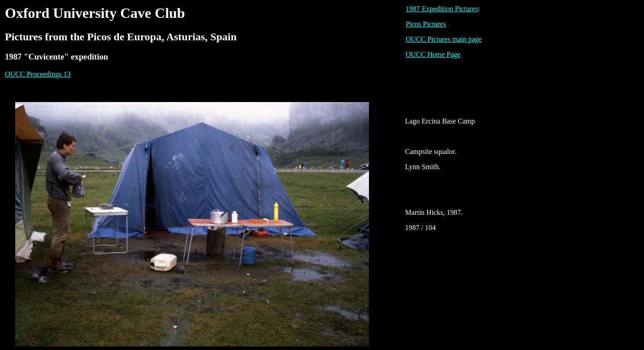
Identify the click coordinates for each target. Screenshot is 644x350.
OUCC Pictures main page (444, 39)
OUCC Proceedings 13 (38, 74)
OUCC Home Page (433, 54)
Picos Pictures (426, 24)
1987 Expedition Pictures (442, 9)
